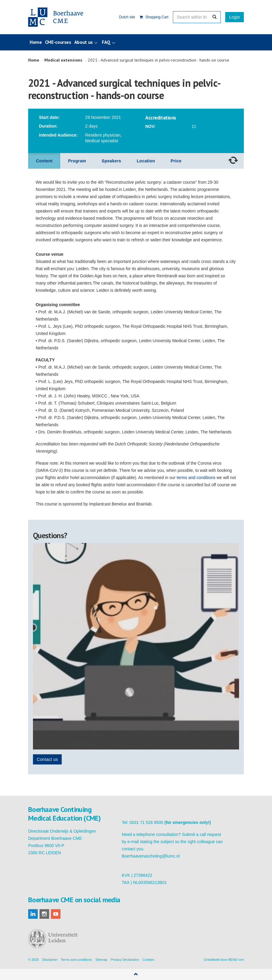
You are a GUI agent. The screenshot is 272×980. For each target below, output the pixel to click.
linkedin (33, 914)
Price (176, 161)
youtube (56, 914)
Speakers (111, 161)
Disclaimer (50, 960)
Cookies (148, 960)
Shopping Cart (154, 17)
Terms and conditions (76, 960)
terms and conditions (196, 478)
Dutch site (127, 17)
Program (77, 161)
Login (235, 17)
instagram (44, 914)
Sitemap (101, 960)
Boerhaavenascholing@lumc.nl (151, 856)
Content (44, 161)
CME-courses (58, 42)
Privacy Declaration (125, 960)
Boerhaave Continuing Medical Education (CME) (59, 17)
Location (146, 161)
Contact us (47, 759)
